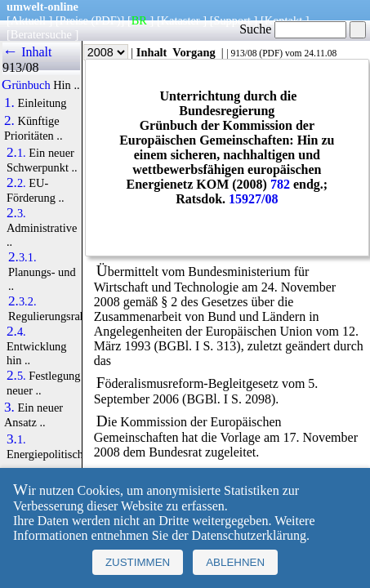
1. (9, 103)
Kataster (181, 20)
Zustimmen (138, 562)
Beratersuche (41, 34)
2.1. (16, 153)
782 (280, 184)
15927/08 (253, 199)
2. (9, 121)
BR (139, 20)
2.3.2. (22, 301)
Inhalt (152, 52)
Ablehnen (235, 562)
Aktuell (28, 20)
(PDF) (106, 20)
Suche (293, 29)
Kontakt (283, 20)
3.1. (16, 439)
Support (232, 20)
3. (9, 408)
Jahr (94, 52)
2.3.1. (22, 257)
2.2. (16, 183)
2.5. (16, 376)
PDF (271, 53)
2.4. (16, 332)
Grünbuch (26, 85)
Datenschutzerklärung (249, 535)
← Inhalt (27, 52)
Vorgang (194, 52)
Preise (74, 20)
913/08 (243, 53)
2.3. (16, 213)
